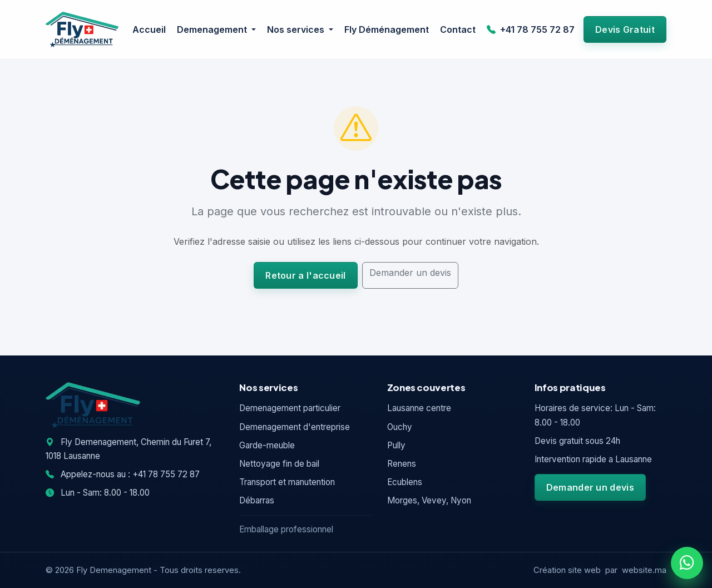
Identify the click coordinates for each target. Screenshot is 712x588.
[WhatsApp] (687, 563)
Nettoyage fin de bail (279, 464)
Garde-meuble (267, 445)
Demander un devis (410, 273)
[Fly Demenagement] (82, 29)
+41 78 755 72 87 (531, 29)
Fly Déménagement (387, 29)
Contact (458, 29)
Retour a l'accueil (305, 275)
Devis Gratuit (625, 29)
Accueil (149, 29)
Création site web (567, 570)
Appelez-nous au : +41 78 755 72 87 (123, 474)
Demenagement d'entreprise (295, 427)
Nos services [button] (297, 29)
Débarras (257, 500)
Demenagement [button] (213, 29)
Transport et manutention (287, 482)
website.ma (644, 570)
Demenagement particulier (290, 408)
